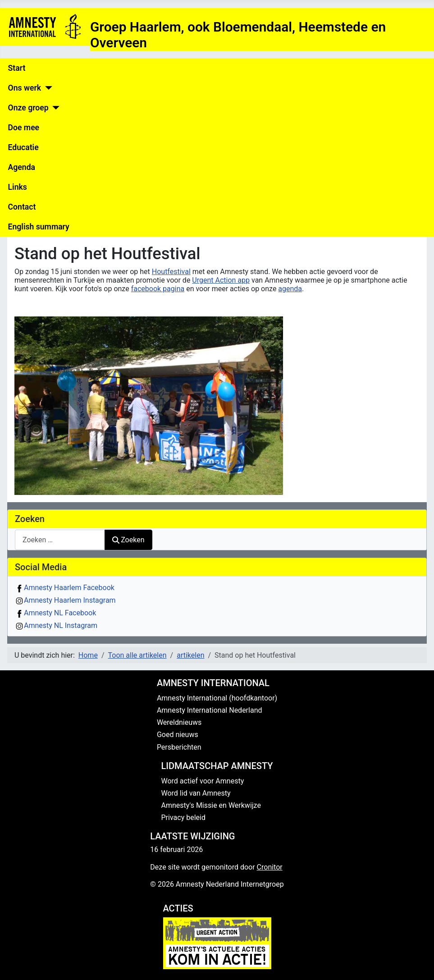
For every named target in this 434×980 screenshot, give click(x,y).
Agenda (22, 167)
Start (17, 68)
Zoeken (128, 540)
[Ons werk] (47, 88)
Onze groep (28, 108)
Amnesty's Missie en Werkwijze (211, 805)
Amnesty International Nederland (210, 710)
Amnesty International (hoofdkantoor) (217, 698)
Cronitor (270, 867)
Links (18, 187)
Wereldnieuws (179, 722)
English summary (39, 227)
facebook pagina (158, 289)
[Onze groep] (54, 108)
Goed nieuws (178, 735)
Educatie (23, 147)
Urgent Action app (221, 280)
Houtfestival (171, 272)
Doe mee (24, 128)
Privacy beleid (183, 817)
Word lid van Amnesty (196, 793)
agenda (290, 289)
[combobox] (60, 540)
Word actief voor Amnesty (203, 781)
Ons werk (25, 88)
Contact (22, 207)
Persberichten (179, 747)
